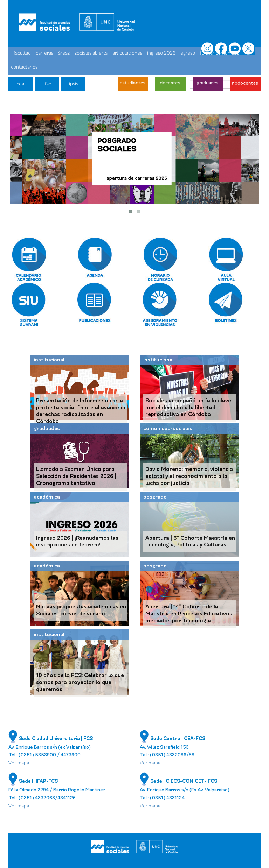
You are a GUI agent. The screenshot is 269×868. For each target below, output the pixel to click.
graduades (208, 84)
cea (20, 84)
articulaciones (127, 53)
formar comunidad (220, 53)
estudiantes (133, 84)
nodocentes (245, 84)
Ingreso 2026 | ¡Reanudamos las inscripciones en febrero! (77, 542)
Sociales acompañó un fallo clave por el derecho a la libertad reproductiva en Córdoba (188, 408)
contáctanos (24, 67)
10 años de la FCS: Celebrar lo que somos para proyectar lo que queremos (80, 682)
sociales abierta (91, 53)
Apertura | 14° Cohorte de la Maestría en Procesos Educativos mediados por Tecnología (189, 614)
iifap (47, 84)
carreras (44, 53)
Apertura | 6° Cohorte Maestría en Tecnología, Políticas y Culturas (190, 542)
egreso (188, 53)
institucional (49, 360)
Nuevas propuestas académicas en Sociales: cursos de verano (81, 610)
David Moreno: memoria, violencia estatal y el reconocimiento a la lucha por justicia (189, 476)
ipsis (74, 84)
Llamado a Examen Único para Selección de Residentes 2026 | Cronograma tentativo (76, 476)
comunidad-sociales (168, 428)
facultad (22, 53)
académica (47, 497)
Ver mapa (19, 763)
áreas (64, 53)
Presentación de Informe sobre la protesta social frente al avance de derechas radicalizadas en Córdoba (81, 411)
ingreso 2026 (161, 53)
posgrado (155, 497)
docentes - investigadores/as (170, 84)
